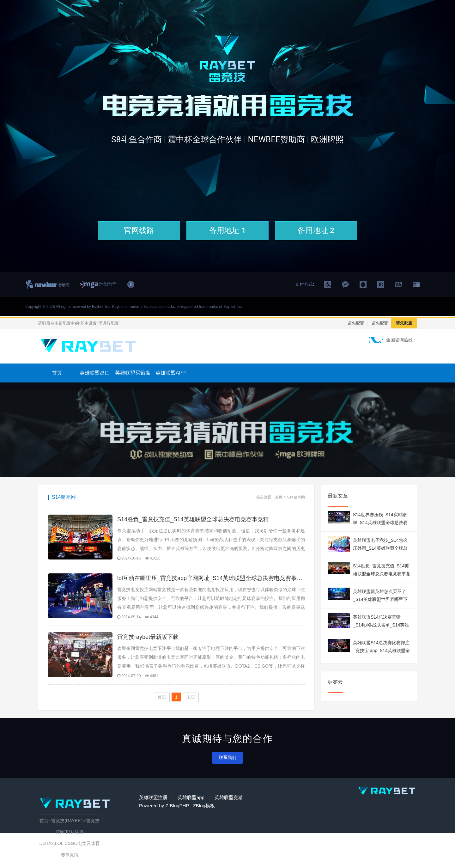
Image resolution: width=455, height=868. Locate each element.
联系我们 (227, 765)
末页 (191, 705)
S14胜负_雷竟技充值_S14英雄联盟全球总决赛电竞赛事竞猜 (193, 519)
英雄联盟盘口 (95, 373)
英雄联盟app (191, 805)
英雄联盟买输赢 (133, 373)
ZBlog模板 (204, 813)
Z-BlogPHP (177, 813)
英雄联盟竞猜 (229, 805)
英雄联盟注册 (153, 805)
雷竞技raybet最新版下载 (148, 642)
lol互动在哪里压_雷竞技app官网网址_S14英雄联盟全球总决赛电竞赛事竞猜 (211, 581)
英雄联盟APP (171, 373)
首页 (57, 373)
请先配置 (356, 323)
